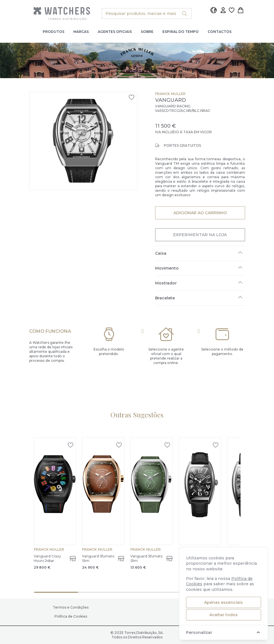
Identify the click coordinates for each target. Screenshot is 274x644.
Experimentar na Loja (200, 235)
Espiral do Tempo (181, 32)
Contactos (220, 32)
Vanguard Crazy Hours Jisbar (47, 558)
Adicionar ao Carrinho (200, 213)
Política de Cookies (71, 616)
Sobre (147, 32)
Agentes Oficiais (115, 32)
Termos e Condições (71, 607)
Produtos (54, 32)
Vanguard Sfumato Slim (98, 558)
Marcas (81, 32)
